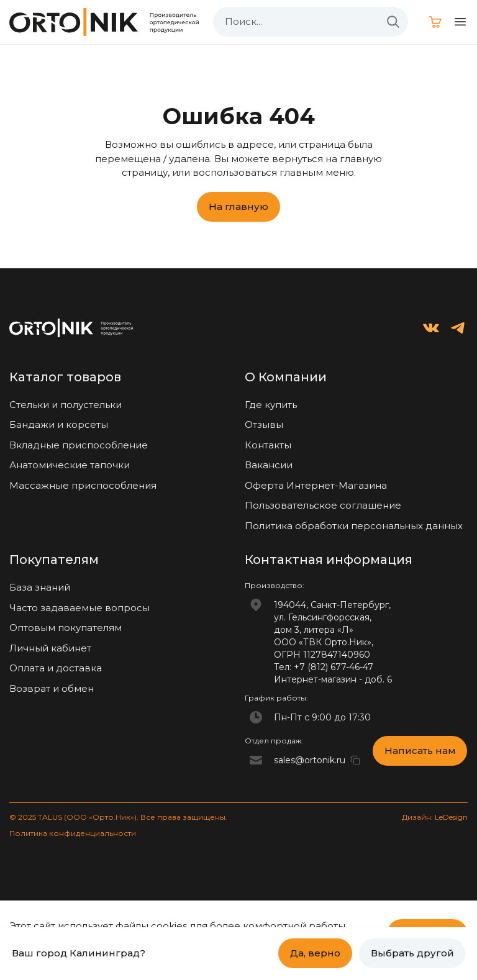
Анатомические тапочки (70, 465)
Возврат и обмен (52, 688)
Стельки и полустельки (66, 405)
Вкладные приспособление (79, 445)
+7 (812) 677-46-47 (334, 667)
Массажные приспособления (83, 485)
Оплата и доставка (56, 668)
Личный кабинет (50, 648)
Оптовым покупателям (66, 628)
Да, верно (315, 953)
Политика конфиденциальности (73, 833)
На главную (238, 206)
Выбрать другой (412, 953)
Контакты (268, 445)
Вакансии (269, 465)
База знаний (40, 587)
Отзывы (264, 424)
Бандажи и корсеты (59, 424)
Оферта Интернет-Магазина (316, 485)
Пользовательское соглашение (323, 505)
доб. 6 (378, 679)
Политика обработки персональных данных (354, 526)
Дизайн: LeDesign (435, 817)
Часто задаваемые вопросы (79, 608)
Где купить (271, 405)
